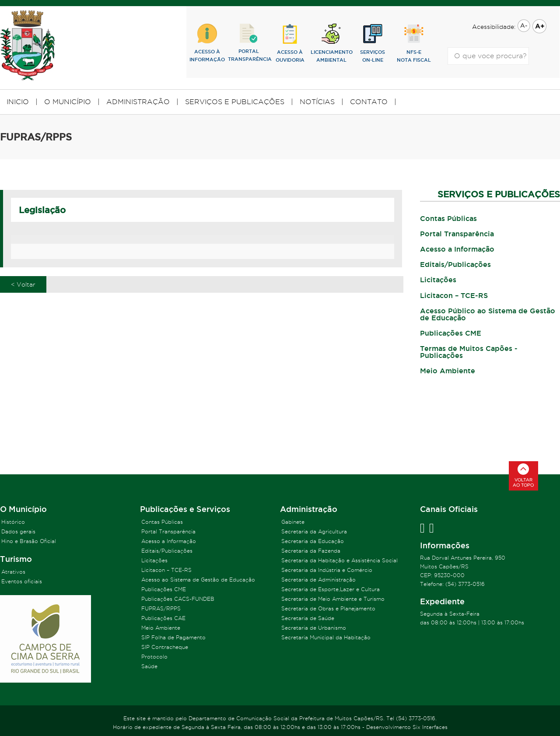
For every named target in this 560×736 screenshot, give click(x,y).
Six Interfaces (430, 727)
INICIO (18, 102)
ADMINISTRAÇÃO (138, 102)
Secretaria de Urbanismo (314, 628)
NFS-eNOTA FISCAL (414, 43)
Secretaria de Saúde (308, 618)
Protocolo (154, 657)
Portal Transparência (457, 234)
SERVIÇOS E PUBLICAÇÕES (235, 102)
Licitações (438, 280)
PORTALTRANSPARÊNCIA (249, 43)
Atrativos (13, 572)
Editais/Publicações (455, 264)
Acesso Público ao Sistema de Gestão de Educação (488, 314)
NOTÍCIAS (317, 102)
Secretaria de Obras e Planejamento (328, 608)
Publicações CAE (163, 618)
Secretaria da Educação (313, 541)
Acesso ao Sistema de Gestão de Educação (198, 580)
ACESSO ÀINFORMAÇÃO (207, 43)
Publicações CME (451, 333)
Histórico (13, 522)
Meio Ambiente (448, 371)
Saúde (149, 666)
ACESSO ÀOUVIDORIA (290, 43)
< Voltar (23, 284)
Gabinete (293, 522)
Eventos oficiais (22, 581)
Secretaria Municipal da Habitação (326, 637)
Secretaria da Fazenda (311, 551)
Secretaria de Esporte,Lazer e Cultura (331, 589)
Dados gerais (18, 531)
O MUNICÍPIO (68, 102)
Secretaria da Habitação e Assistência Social (339, 560)
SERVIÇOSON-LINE (373, 43)
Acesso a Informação (457, 249)
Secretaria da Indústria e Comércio (327, 570)
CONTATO (369, 102)
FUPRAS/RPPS (161, 608)
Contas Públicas (448, 218)
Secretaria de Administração (318, 580)
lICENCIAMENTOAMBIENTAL (331, 43)
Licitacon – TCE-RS (454, 295)
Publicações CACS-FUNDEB (178, 599)
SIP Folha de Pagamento (173, 637)
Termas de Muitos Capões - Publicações (469, 352)
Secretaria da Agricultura (314, 531)
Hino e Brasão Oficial (29, 541)
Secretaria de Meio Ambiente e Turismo (333, 599)
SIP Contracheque (165, 647)
